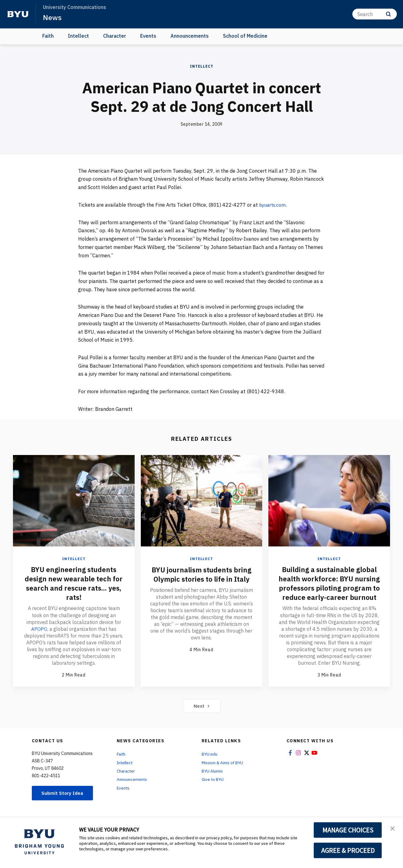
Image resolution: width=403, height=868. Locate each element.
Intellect (78, 36)
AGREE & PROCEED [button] (348, 850)
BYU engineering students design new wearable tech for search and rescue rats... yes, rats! (74, 583)
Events (148, 36)
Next (201, 715)
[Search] (375, 14)
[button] (393, 828)
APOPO (39, 629)
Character (115, 36)
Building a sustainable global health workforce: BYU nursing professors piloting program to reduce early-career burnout (329, 588)
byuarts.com (273, 205)
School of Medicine (245, 36)
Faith (48, 36)
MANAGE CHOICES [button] (348, 830)
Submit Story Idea (64, 802)
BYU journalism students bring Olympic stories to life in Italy (201, 579)
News (52, 17)
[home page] (18, 14)
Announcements (190, 36)
